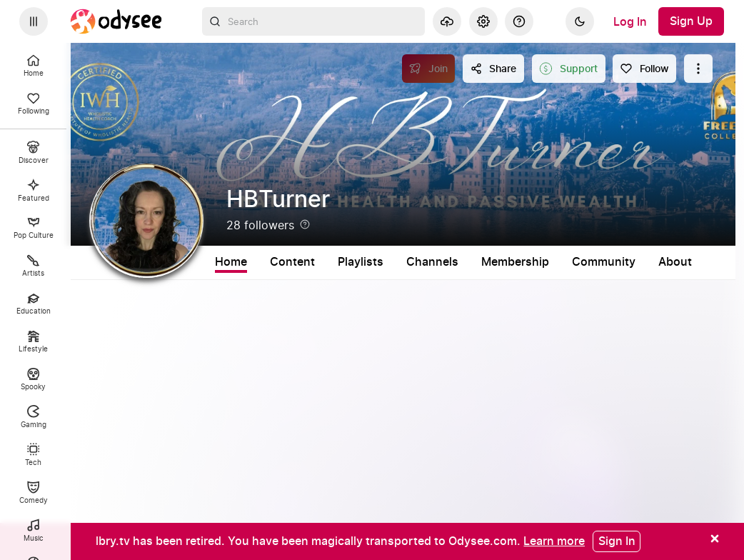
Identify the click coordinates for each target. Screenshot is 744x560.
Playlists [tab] (361, 262)
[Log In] (630, 21)
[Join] (429, 69)
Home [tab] (231, 262)
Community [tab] (604, 262)
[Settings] (483, 21)
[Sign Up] (691, 21)
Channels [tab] (432, 262)
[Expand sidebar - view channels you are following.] (34, 21)
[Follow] (644, 69)
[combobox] (314, 21)
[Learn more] (554, 541)
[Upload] (447, 21)
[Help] (519, 21)
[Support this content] (569, 69)
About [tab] (675, 262)
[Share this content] (493, 69)
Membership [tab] (515, 262)
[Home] (116, 21)
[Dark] (580, 21)
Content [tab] (292, 262)
